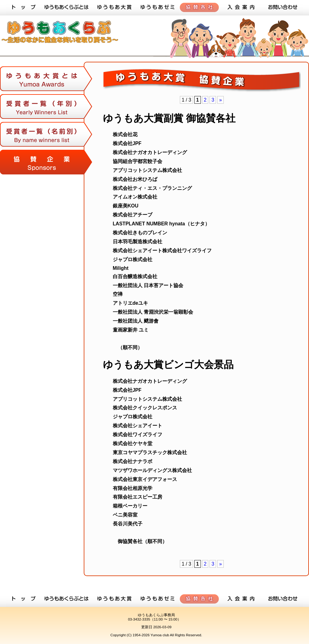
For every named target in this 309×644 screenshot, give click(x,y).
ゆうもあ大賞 (114, 8)
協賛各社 (199, 8)
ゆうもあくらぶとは (66, 8)
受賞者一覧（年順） (46, 108)
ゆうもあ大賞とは (46, 82)
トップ (23, 8)
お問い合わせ (283, 8)
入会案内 (241, 8)
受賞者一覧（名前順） (46, 136)
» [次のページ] (220, 100)
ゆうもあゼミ (158, 8)
